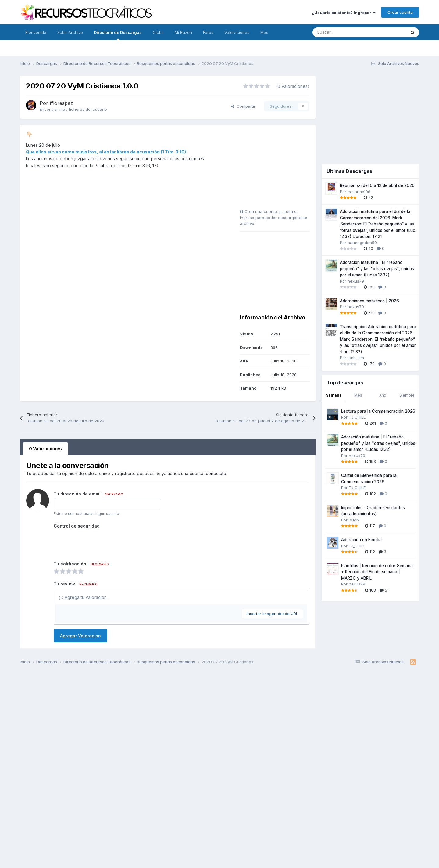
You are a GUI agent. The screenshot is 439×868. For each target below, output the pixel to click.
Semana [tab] (334, 395)
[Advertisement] (278, 169)
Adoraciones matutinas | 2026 (369, 301)
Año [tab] (383, 395)
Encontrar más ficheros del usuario (73, 109)
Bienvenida (36, 32)
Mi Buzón (183, 32)
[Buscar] (346, 32)
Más (264, 32)
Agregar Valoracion (80, 636)
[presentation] (100, 542)
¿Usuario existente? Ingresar (344, 13)
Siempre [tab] (407, 395)
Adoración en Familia (361, 540)
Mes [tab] (358, 395)
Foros (208, 32)
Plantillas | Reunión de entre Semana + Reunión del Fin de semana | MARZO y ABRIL (377, 572)
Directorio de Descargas (118, 35)
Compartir (243, 106)
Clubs (158, 32)
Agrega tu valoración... (84, 597)
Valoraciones (237, 32)
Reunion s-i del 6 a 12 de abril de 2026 (377, 185)
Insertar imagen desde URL (272, 614)
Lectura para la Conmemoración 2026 (378, 411)
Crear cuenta (400, 12)
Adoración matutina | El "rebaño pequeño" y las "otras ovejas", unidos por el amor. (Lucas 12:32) (377, 269)
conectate (216, 473)
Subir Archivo (70, 32)
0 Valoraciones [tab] (45, 449)
